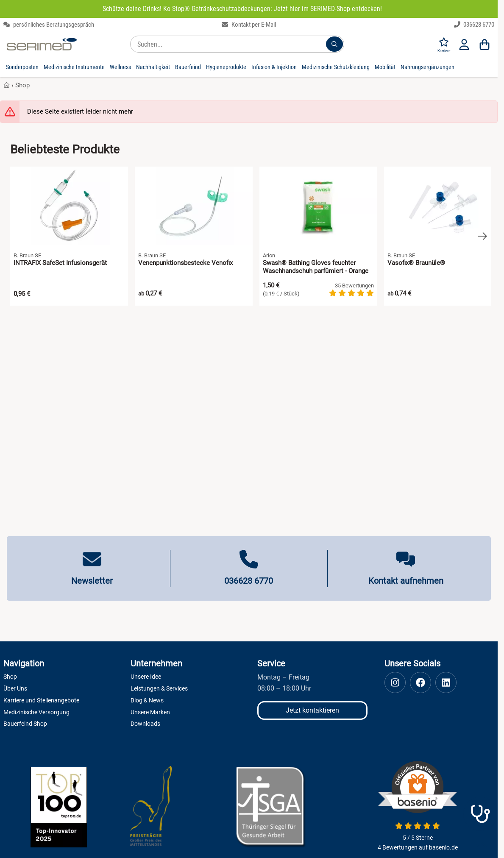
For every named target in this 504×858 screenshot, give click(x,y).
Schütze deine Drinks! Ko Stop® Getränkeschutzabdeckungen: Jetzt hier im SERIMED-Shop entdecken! (242, 9)
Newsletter (92, 581)
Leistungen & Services (159, 688)
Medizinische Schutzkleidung (336, 67)
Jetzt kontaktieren (312, 710)
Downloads (145, 724)
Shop (22, 85)
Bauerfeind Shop (25, 724)
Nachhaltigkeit (153, 67)
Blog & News (147, 700)
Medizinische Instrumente (74, 67)
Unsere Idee (146, 677)
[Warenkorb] (485, 44)
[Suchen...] (334, 44)
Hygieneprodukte (226, 67)
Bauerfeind (188, 67)
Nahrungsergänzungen (427, 67)
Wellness (120, 67)
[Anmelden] (464, 44)
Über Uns (15, 688)
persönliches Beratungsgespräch (49, 25)
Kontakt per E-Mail (249, 25)
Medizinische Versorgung (36, 712)
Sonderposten (22, 67)
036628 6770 (474, 25)
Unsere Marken (150, 712)
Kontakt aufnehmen (406, 581)
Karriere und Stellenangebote (41, 700)
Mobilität (385, 67)
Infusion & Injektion (274, 67)
